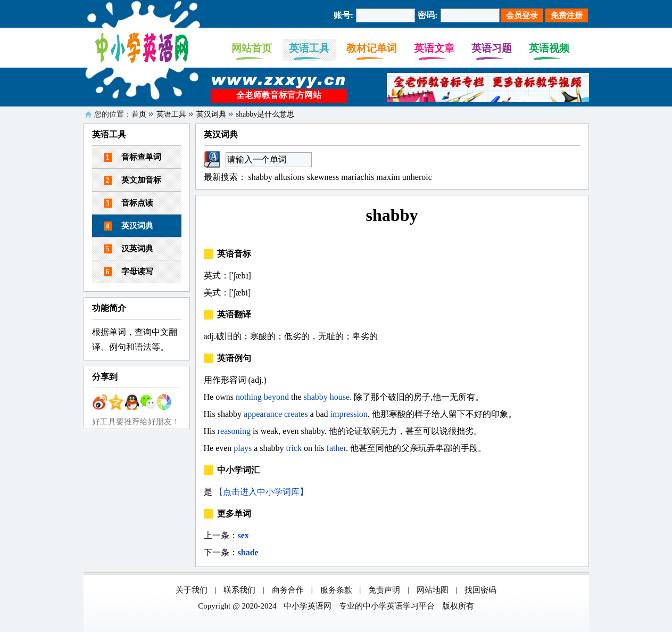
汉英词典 (128, 249)
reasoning (234, 431)
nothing (249, 397)
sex (243, 535)
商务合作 (288, 590)
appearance (263, 414)
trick (294, 448)
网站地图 (433, 590)
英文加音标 (132, 180)
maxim (388, 177)
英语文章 (434, 48)
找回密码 (480, 590)
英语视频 (549, 48)
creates (296, 414)
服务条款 (336, 590)
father (336, 448)
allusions (290, 177)
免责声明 (384, 590)
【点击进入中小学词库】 (261, 492)
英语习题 (492, 48)
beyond (276, 397)
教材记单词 (372, 48)
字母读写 (128, 272)
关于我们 (192, 590)
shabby (260, 177)
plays (243, 448)
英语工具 (309, 48)
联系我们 (239, 590)
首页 (139, 114)
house (340, 397)
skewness (323, 177)
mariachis (358, 177)
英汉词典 (211, 114)
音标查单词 (132, 157)
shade (248, 552)
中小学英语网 (308, 606)
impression (349, 414)
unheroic (417, 177)
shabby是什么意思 (266, 114)
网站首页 (252, 48)
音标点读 (128, 203)
